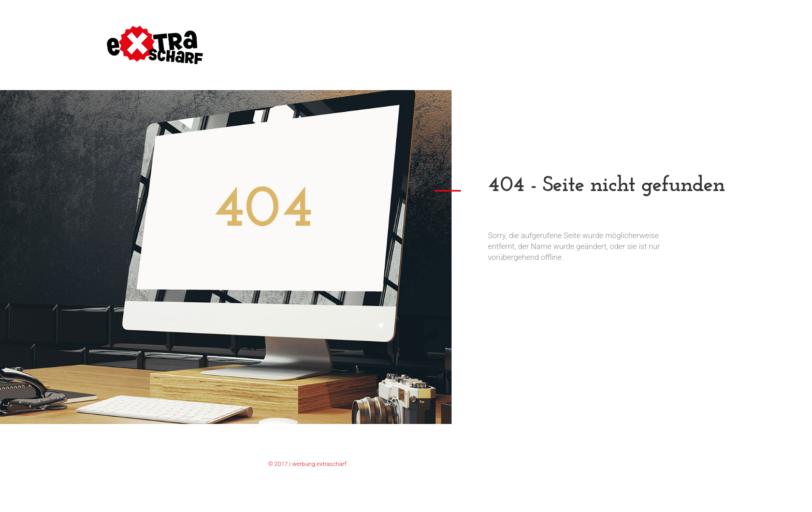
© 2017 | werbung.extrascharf (307, 464)
